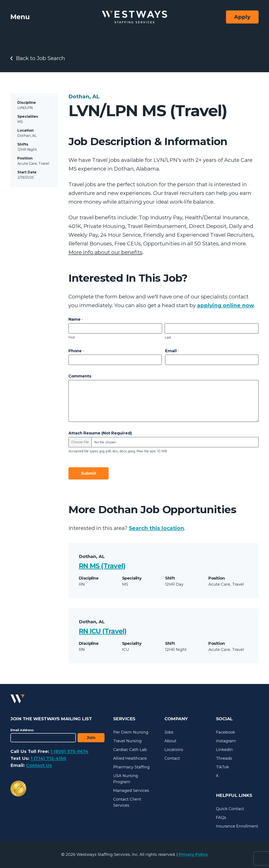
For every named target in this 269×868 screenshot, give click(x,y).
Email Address (22, 730)
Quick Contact (230, 809)
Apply (242, 17)
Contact (172, 758)
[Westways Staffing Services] (134, 17)
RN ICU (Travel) (103, 631)
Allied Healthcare (130, 758)
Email (172, 351)
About (170, 741)
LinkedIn (224, 750)
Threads (224, 758)
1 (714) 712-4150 (48, 758)
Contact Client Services (127, 802)
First (72, 337)
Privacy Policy (193, 855)
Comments (80, 376)
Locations (174, 750)
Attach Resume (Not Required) (100, 433)
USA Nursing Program (126, 779)
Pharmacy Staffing (131, 767)
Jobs (169, 732)
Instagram (226, 741)
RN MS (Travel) (102, 566)
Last (168, 337)
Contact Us (39, 765)
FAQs (221, 818)
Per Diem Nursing (131, 732)
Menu (20, 17)
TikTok (223, 767)
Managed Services (131, 791)
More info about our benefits (105, 252)
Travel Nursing (127, 741)
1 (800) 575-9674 (69, 751)
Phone (76, 351)
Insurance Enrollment (237, 826)
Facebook (226, 732)
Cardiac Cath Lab (130, 750)
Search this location (156, 528)
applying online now (226, 305)
